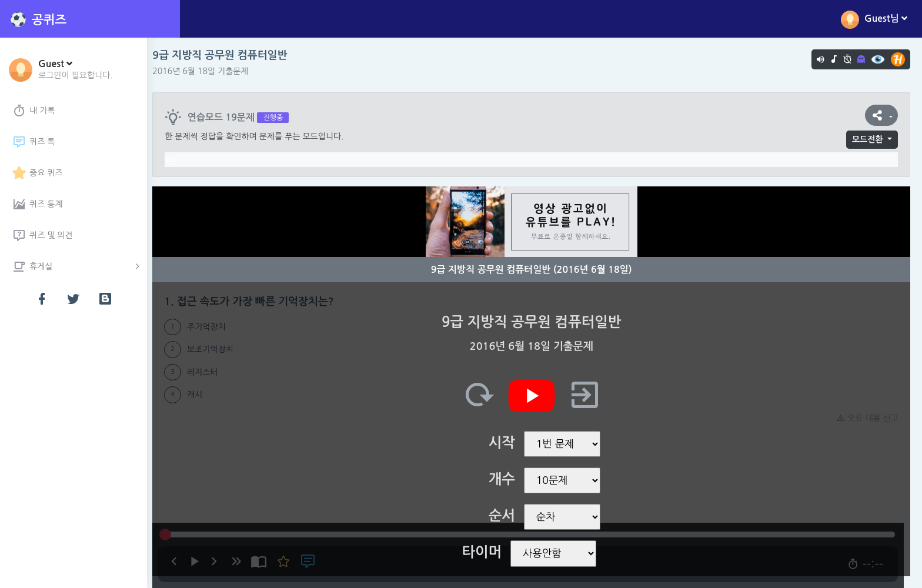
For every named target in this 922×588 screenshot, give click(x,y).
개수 (505, 479)
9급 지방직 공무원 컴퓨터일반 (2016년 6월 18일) (535, 270)
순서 (505, 516)
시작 (505, 443)
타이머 (485, 552)
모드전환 (868, 139)
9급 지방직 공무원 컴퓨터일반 (226, 55)
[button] (76, 69)
